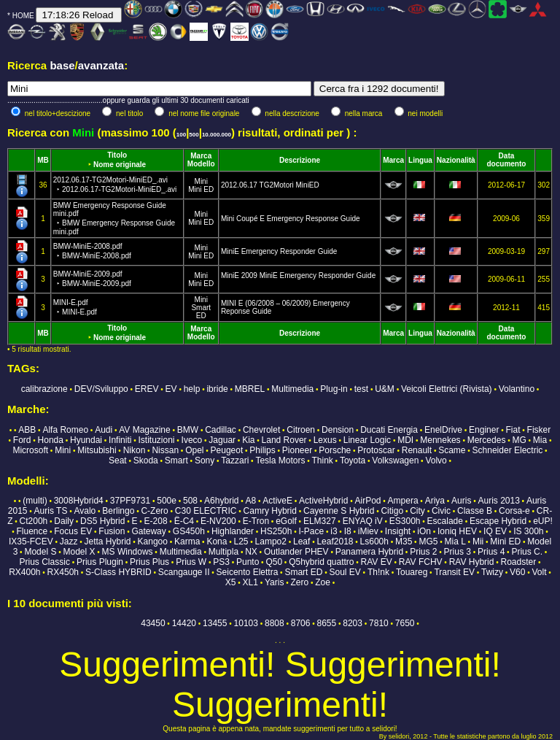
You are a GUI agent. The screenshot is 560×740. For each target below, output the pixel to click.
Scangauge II (184, 572)
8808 (275, 623)
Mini (201, 181)
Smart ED (201, 312)
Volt (540, 572)
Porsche (335, 450)
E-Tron (256, 521)
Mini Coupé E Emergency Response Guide (291, 219)
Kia (248, 440)
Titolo (117, 155)
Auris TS (51, 511)
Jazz (69, 541)
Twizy (492, 572)
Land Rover (284, 440)
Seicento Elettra (248, 572)
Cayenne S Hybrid (339, 511)
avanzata (101, 65)
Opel (194, 450)
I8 (348, 531)
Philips (262, 450)
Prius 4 (491, 552)
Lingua (420, 160)
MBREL (250, 389)
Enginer (484, 430)
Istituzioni (157, 440)
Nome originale (120, 165)
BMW (188, 430)
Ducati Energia (389, 430)
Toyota (353, 460)
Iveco (192, 440)
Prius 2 (423, 552)
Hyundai (86, 440)
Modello (201, 164)
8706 (301, 623)
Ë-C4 (184, 521)
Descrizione (300, 160)
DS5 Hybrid (102, 521)
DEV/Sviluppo (101, 389)
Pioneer (297, 450)
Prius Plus (149, 562)
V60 (517, 572)
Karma (187, 541)
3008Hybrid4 (79, 501)
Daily (64, 521)
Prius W (191, 562)
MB (43, 160)
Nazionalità (456, 160)
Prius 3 (458, 552)
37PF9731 (130, 501)
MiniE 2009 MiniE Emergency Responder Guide (298, 275)
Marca (201, 156)
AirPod (367, 501)
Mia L (455, 541)
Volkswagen (395, 460)
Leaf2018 (335, 541)
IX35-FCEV (31, 541)
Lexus (325, 440)
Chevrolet (261, 430)
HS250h (276, 531)
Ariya (435, 501)
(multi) (35, 501)
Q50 (274, 562)
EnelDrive (443, 430)
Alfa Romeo (65, 430)
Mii (478, 541)
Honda (51, 440)
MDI (405, 440)
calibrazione (44, 389)
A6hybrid (221, 501)
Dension (338, 430)
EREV (147, 389)
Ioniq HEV (457, 531)
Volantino (517, 389)
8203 (353, 623)
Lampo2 (271, 541)
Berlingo (118, 511)
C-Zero (154, 511)
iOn (424, 531)
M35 (404, 541)
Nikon (135, 450)
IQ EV (495, 531)
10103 (246, 623)
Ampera (403, 501)
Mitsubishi (97, 450)
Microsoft (30, 450)
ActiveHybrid (323, 501)
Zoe (323, 582)
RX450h (63, 572)
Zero (299, 582)
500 (194, 135)
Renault (417, 450)
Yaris (274, 582)
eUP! (543, 521)
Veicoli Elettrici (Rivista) (447, 389)
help (192, 389)
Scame (452, 450)
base (62, 65)
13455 (215, 623)
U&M (385, 389)
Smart (176, 460)
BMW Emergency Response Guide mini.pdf (114, 219)
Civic (441, 511)
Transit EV (454, 572)
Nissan (165, 450)
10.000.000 (217, 135)
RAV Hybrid (472, 562)
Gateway (148, 531)
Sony (205, 460)
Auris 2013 (498, 501)
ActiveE (277, 501)
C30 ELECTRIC (206, 511)
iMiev (368, 531)
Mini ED (201, 189)
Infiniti (120, 440)
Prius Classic (45, 562)
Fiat (513, 430)
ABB (27, 430)
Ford (22, 440)
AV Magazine (144, 430)
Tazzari (235, 460)
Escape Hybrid (498, 521)
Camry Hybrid (270, 511)
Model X (79, 552)
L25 (241, 541)
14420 (184, 623)
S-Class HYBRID (118, 572)
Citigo (392, 511)
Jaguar (222, 440)
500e (167, 501)
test (361, 389)
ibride (217, 389)
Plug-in (334, 389)
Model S (40, 552)
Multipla (223, 552)
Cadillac (221, 430)
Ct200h (34, 521)
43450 (153, 623)
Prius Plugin (100, 562)
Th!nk (378, 572)
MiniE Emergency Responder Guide (279, 251)
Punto (248, 562)
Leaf (302, 541)
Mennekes (440, 440)
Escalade (445, 521)
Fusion (112, 531)
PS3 (221, 562)
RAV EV (377, 562)
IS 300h (528, 531)
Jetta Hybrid (107, 541)
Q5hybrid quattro (321, 562)
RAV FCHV (421, 562)
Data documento (507, 160)
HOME (23, 16)
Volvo (436, 460)
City (417, 511)
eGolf (286, 521)
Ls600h (374, 541)
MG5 (428, 541)
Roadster (518, 562)
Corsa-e (514, 511)
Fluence (32, 531)
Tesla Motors (280, 460)
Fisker (539, 430)
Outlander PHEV (296, 552)
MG (519, 440)
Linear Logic (367, 440)
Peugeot (227, 450)
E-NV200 (218, 521)
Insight (398, 531)
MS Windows (128, 552)
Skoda (146, 460)
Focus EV (73, 531)
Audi (104, 430)
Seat (118, 460)
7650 (405, 623)
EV (171, 389)
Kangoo (153, 541)
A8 (251, 501)
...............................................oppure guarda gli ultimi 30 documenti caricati (128, 100)
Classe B (475, 511)
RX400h (24, 572)
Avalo (85, 511)
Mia (540, 440)
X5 (231, 582)
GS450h (189, 531)
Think (322, 460)
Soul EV (345, 572)
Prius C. (527, 552)
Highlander (233, 531)
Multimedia (292, 389)
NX (251, 552)
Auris (461, 501)
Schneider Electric (508, 450)
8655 (327, 623)
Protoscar (376, 450)
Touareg (412, 572)
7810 (379, 623)
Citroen (301, 430)
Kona (217, 541)
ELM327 (320, 521)
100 (181, 135)
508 (190, 501)
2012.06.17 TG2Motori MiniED (270, 185)
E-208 (156, 521)
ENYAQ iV (363, 521)
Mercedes (487, 440)
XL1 (250, 582)
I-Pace (312, 531)
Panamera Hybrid (369, 552)
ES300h (405, 521)
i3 (334, 531)
